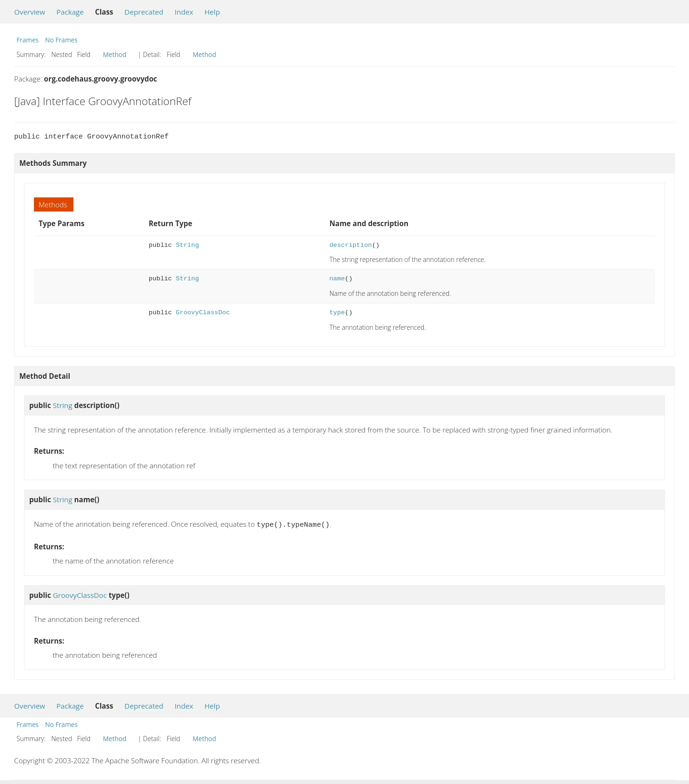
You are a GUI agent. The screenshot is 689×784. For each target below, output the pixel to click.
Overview (30, 12)
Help (212, 12)
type (337, 313)
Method (115, 54)
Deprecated (144, 12)
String (187, 245)
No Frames (61, 40)
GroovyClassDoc (203, 313)
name (337, 279)
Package (70, 12)
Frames (28, 40)
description (350, 245)
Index (184, 12)
